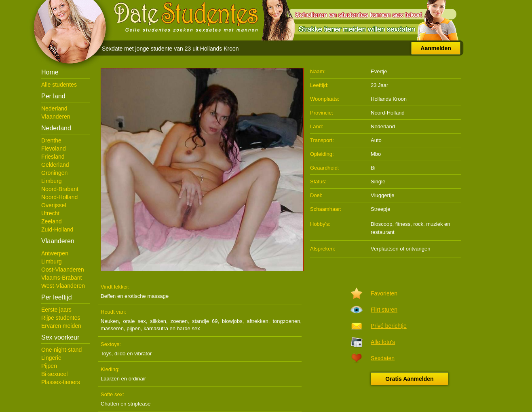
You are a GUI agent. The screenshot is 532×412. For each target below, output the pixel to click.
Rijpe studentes (61, 318)
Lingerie (51, 358)
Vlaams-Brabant (61, 278)
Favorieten (384, 293)
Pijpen (49, 366)
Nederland (54, 108)
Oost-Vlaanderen (63, 270)
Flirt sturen (384, 310)
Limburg (52, 181)
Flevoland (54, 149)
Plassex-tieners (61, 382)
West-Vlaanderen (63, 286)
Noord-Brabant (60, 189)
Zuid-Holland (57, 229)
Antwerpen (55, 253)
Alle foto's (383, 342)
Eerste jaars (56, 310)
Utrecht (50, 213)
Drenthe (51, 140)
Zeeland (52, 221)
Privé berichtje (389, 326)
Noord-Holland (59, 197)
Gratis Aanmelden (409, 379)
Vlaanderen (56, 117)
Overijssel (54, 205)
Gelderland (55, 165)
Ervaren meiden (61, 326)
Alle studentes (59, 85)
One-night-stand (61, 350)
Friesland (53, 157)
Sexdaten (383, 358)
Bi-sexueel (54, 374)
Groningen (54, 173)
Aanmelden (436, 48)
